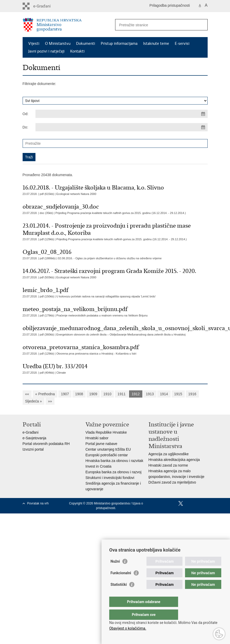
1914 (164, 394)
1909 (93, 394)
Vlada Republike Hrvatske (106, 432)
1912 (136, 394)
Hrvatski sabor (97, 438)
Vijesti (34, 44)
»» (50, 401)
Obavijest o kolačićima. (128, 628)
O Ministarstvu (58, 44)
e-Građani (31, 432)
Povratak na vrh (38, 503)
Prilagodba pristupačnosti (170, 5)
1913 (150, 394)
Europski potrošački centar (107, 455)
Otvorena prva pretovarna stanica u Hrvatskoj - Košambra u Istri (96, 354)
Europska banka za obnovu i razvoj (114, 472)
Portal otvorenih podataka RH (46, 444)
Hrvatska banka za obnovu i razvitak (114, 461)
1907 (65, 394)
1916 (192, 394)
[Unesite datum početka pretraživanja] (122, 114)
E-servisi (182, 44)
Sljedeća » (34, 401)
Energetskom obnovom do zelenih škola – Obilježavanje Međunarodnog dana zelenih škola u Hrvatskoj (121, 334)
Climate (61, 373)
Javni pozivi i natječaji (46, 51)
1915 (178, 394)
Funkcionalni (121, 583)
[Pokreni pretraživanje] (202, 25)
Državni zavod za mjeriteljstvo (172, 482)
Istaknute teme (156, 44)
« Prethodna (45, 394)
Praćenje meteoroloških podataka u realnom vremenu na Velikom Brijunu (102, 315)
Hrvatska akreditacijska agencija (174, 460)
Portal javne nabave (102, 444)
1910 (107, 394)
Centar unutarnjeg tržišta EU (108, 449)
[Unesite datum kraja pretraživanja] (122, 127)
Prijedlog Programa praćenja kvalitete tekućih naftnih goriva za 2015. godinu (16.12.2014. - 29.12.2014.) (121, 213)
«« (27, 394)
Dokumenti (86, 44)
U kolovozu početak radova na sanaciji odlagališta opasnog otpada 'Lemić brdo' (106, 296)
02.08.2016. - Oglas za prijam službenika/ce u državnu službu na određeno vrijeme (110, 258)
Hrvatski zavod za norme (168, 465)
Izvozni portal (33, 449)
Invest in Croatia (99, 466)
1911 (121, 394)
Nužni (115, 572)
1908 (79, 394)
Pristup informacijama (119, 44)
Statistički (119, 595)
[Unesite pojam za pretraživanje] (156, 25)
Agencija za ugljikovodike (169, 454)
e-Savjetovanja (35, 438)
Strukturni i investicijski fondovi (110, 478)
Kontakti (77, 51)
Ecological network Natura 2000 (76, 194)
